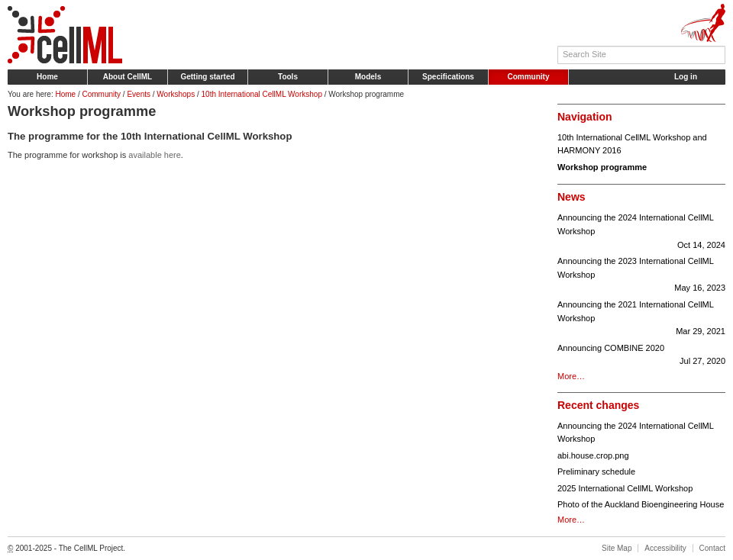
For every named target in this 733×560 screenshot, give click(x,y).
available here (155, 155)
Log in (686, 77)
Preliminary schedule (596, 471)
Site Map (617, 548)
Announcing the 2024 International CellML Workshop (641, 232)
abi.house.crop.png (593, 455)
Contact (712, 548)
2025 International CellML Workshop (625, 488)
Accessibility (665, 548)
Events (139, 94)
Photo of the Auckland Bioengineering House (641, 504)
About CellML (128, 77)
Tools (288, 77)
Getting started (207, 77)
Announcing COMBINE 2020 (641, 356)
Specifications (448, 77)
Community (529, 77)
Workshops (176, 94)
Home (47, 77)
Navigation (585, 117)
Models (368, 77)
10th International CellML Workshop (262, 94)
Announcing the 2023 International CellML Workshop (641, 276)
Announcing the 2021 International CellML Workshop (641, 319)
